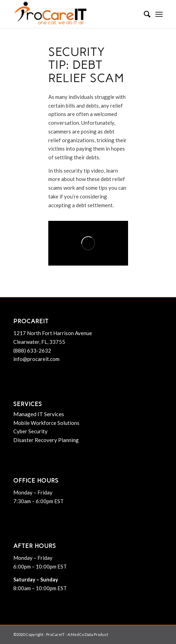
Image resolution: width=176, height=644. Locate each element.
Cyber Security (30, 431)
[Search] (144, 14)
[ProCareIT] (73, 14)
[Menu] (159, 14)
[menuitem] (144, 14)
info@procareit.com (36, 359)
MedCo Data (82, 634)
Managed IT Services (39, 414)
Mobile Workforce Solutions (46, 423)
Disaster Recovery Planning (46, 440)
